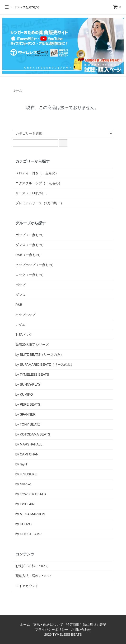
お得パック (24, 335)
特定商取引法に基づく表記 (86, 625)
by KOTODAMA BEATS (33, 434)
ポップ (20, 285)
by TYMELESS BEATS (32, 374)
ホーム (18, 90)
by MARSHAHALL (29, 444)
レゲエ (20, 325)
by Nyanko (23, 484)
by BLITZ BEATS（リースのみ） (40, 355)
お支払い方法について (32, 566)
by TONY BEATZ (28, 424)
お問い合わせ (81, 630)
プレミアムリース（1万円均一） (40, 203)
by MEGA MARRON (30, 514)
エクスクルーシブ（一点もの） (39, 183)
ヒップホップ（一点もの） (35, 265)
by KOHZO (23, 524)
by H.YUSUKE (26, 474)
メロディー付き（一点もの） (37, 173)
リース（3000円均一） (32, 193)
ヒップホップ (25, 315)
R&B (19, 305)
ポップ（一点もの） (30, 235)
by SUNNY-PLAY (28, 384)
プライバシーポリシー (51, 630)
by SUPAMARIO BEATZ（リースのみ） (45, 365)
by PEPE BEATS (28, 404)
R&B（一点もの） (29, 255)
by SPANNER (26, 414)
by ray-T (21, 464)
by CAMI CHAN (27, 454)
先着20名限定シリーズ (32, 345)
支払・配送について (48, 625)
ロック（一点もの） (30, 275)
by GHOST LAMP (28, 534)
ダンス (20, 295)
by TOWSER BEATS (31, 494)
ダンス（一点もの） (30, 245)
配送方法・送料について (34, 576)
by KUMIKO (24, 394)
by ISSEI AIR (25, 504)
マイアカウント (27, 586)
